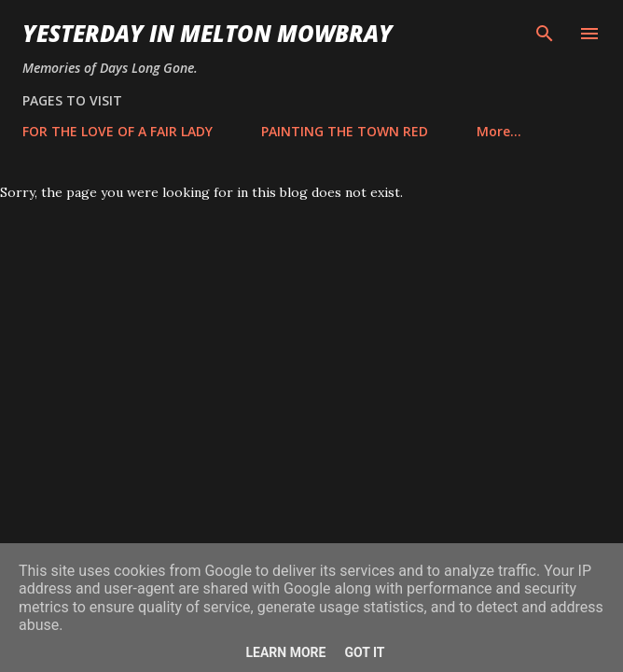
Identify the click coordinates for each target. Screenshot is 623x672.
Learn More (285, 652)
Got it (364, 652)
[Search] (545, 34)
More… (499, 131)
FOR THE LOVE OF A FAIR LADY (118, 131)
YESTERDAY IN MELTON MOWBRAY (208, 33)
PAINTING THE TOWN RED (345, 131)
